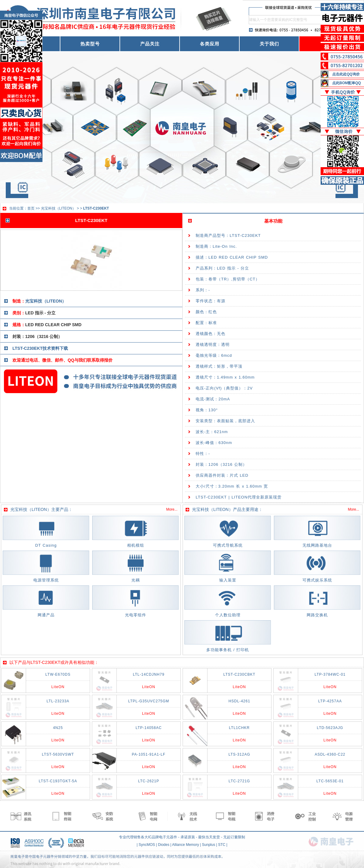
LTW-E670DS (58, 674)
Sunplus (209, 845)
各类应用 (210, 44)
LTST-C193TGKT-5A (58, 781)
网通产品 (46, 615)
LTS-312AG (239, 754)
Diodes (164, 845)
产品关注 (150, 44)
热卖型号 (90, 44)
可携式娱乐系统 (317, 580)
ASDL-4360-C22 (330, 754)
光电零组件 (136, 615)
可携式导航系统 (228, 545)
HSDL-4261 (239, 701)
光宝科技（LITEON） (58, 208)
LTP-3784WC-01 (330, 674)
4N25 (58, 728)
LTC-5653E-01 (330, 781)
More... (172, 509)
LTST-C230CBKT (239, 674)
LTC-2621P (148, 781)
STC (222, 845)
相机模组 (136, 545)
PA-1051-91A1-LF (149, 754)
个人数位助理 (228, 615)
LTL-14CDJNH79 (149, 674)
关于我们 (269, 44)
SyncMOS (147, 845)
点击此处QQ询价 (346, 74)
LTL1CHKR (239, 728)
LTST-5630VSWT (58, 754)
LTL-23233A (58, 701)
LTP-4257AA (330, 701)
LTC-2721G (239, 781)
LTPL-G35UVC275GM (148, 701)
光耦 (136, 580)
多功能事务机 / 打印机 (228, 650)
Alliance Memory (185, 845)
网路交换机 (317, 615)
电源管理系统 (46, 580)
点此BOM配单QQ (347, 83)
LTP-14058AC (149, 728)
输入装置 (228, 580)
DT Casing (46, 545)
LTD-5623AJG (330, 728)
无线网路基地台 (317, 545)
